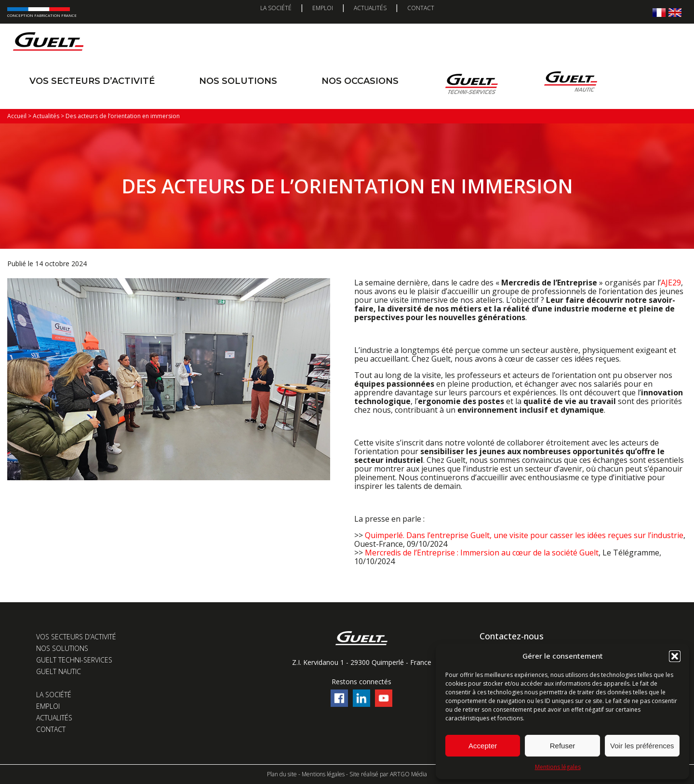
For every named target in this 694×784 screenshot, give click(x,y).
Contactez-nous (512, 636)
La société (276, 8)
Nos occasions (360, 81)
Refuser (563, 746)
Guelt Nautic (59, 671)
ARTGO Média (408, 774)
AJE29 (671, 283)
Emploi (323, 8)
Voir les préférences (642, 746)
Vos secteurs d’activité (92, 81)
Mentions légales (558, 767)
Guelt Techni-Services (74, 660)
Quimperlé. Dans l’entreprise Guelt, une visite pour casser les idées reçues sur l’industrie (524, 535)
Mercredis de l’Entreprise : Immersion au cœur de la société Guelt (482, 553)
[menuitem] (659, 12)
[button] (675, 656)
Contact (421, 8)
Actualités (370, 8)
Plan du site (282, 774)
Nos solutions (238, 81)
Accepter (483, 746)
